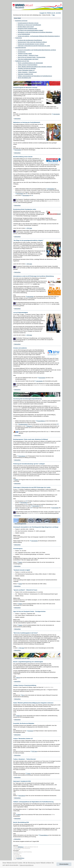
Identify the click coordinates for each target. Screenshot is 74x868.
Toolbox (29, 774)
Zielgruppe (29, 426)
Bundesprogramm (23, 424)
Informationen (22, 456)
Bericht (18, 678)
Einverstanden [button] (64, 864)
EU (16, 116)
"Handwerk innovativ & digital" (25, 54)
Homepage (31, 731)
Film (23, 695)
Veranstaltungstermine (21, 48)
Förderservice (19, 38)
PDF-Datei (29, 228)
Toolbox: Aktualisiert (23, 72)
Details (16, 480)
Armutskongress (22, 52)
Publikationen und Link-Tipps (22, 61)
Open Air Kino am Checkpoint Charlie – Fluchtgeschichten (32, 57)
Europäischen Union (28, 284)
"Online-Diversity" (33, 72)
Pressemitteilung (41, 421)
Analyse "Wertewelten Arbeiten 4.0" (26, 70)
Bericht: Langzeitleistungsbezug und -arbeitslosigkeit (30, 63)
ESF (27, 194)
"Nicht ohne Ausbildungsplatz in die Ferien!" (28, 59)
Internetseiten (57, 114)
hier (54, 15)
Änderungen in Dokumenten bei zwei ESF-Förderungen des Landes (34, 46)
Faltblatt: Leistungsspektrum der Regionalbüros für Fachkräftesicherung (35, 76)
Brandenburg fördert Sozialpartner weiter (27, 29)
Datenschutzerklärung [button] (26, 865)
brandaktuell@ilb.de (20, 858)
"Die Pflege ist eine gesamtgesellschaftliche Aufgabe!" (31, 30)
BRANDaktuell (21, 847)
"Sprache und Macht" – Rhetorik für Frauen (28, 55)
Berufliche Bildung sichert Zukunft (26, 27)
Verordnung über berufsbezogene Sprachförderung (30, 40)
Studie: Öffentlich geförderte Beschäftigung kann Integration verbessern (35, 67)
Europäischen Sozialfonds (53, 201)
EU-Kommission (39, 101)
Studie (18, 716)
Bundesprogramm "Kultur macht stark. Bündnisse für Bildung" (32, 42)
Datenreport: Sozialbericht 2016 (25, 74)
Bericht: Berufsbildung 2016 (24, 78)
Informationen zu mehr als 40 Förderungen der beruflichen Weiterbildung (35, 32)
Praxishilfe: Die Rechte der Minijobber (27, 68)
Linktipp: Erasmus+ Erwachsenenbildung (28, 65)
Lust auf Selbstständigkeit (24, 34)
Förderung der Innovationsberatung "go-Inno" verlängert (31, 44)
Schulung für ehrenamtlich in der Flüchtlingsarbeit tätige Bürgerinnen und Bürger (37, 50)
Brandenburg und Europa (21, 21)
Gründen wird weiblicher (24, 36)
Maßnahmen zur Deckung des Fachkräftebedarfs (29, 25)
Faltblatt (19, 815)
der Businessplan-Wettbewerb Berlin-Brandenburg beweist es (45, 36)
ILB (32, 195)
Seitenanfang (17, 119)
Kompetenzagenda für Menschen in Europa (28, 23)
